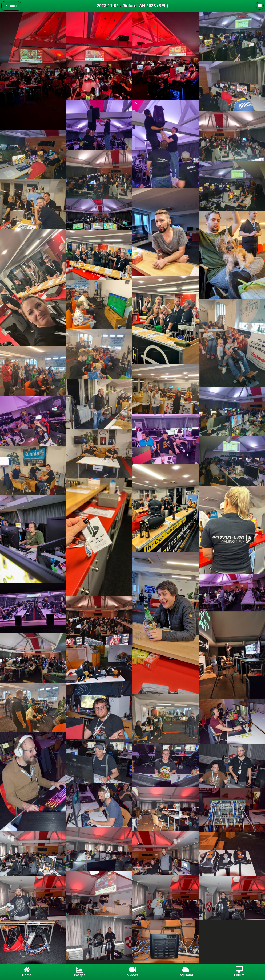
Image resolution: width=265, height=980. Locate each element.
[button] (260, 6)
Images (80, 972)
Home (27, 972)
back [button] (14, 6)
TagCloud (186, 972)
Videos (133, 972)
